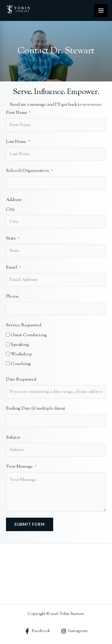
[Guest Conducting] (8, 335)
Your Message (19, 467)
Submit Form (30, 524)
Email (12, 268)
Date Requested (21, 379)
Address (14, 200)
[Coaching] (8, 363)
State (11, 238)
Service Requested (24, 325)
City (10, 209)
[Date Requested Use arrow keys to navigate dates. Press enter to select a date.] (56, 392)
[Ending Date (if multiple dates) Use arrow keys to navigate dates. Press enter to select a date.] (56, 421)
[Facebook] (37, 631)
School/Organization (27, 171)
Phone (12, 297)
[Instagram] (75, 631)
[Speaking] (8, 344)
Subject (13, 438)
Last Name (16, 142)
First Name (17, 113)
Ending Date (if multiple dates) (36, 409)
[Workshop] (8, 354)
